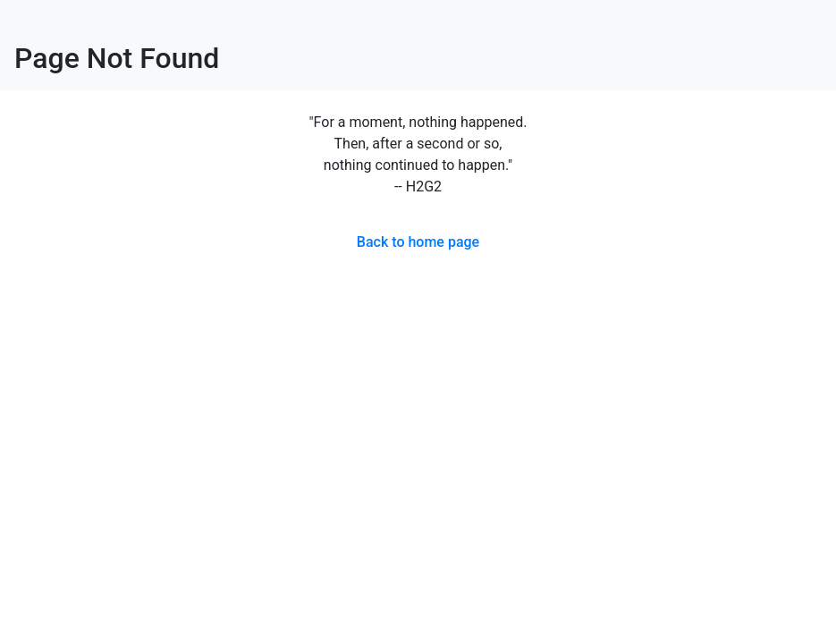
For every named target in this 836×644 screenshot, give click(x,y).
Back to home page (418, 242)
